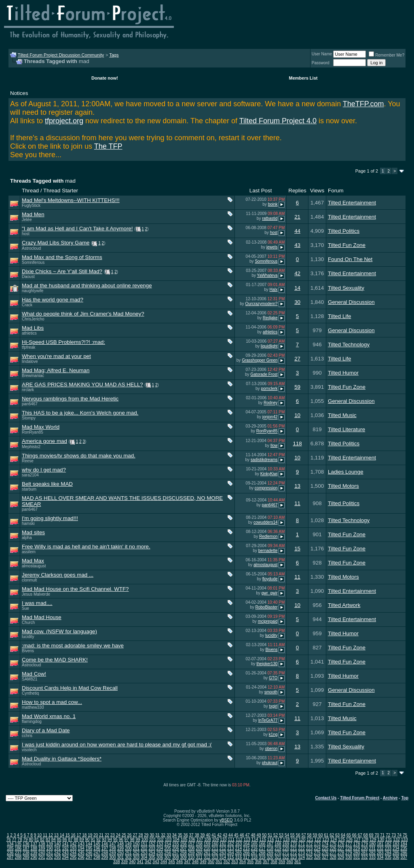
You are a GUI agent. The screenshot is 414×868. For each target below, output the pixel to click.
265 (239, 853)
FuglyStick (31, 205)
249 (113, 853)
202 (144, 848)
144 (89, 844)
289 (26, 857)
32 (163, 835)
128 (365, 840)
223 (309, 848)
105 (184, 840)
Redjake (270, 318)
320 (270, 857)
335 (388, 857)
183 (396, 844)
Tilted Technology (349, 344)
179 (364, 844)
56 (298, 835)
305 (152, 857)
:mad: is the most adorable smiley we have (73, 646)
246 (89, 853)
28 (140, 835)
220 (286, 848)
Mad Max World (41, 427)
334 (380, 857)
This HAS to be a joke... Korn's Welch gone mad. (80, 413)
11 (297, 503)
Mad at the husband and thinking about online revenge (87, 285)
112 (239, 840)
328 (333, 857)
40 (208, 835)
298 (97, 857)
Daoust (28, 277)
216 (254, 848)
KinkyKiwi (269, 474)
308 (176, 857)
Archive (390, 798)
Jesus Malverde (36, 594)
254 (152, 853)
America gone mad (44, 441)
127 (357, 840)
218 (270, 848)
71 (382, 835)
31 (157, 835)
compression (266, 488)
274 (309, 853)
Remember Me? (387, 55)
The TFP (108, 146)
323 (294, 857)
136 (26, 844)
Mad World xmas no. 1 (49, 716)
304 (144, 857)
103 (168, 840)
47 (248, 835)
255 (160, 853)
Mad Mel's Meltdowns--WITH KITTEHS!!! (71, 200)
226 (333, 848)
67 (360, 835)
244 (73, 853)
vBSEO (226, 820)
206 (176, 848)
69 (371, 835)
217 (262, 848)
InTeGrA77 (268, 720)
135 (18, 844)
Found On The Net (350, 259)
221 (294, 848)
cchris (27, 736)
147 (113, 844)
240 (42, 853)
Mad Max (33, 561)
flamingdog (32, 722)
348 (195, 862)
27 (297, 359)
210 (207, 848)
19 (90, 835)
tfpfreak (29, 347)
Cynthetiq (30, 693)
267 (254, 853)
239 (34, 853)
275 (317, 853)
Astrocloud (31, 248)
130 (381, 840)
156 (183, 844)
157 (191, 844)
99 (138, 840)
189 (42, 848)
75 (405, 835)
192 (65, 848)
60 (320, 835)
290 (34, 857)
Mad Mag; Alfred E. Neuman (56, 370)
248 (105, 853)
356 (258, 862)
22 (107, 835)
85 (59, 840)
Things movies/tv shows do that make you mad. (79, 456)
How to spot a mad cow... (52, 702)
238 (26, 853)
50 (264, 835)
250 (121, 853)
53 (281, 835)
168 (278, 844)
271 (286, 853)
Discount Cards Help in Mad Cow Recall (70, 688)
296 (81, 857)
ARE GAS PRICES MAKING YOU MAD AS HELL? (82, 384)
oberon (271, 749)
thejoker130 (267, 664)
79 (25, 840)
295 (73, 857)
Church (28, 623)
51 (270, 835)
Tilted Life (339, 316)
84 (54, 840)
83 (48, 840)
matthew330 (33, 707)
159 (207, 844)
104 (176, 840)
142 (73, 844)
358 (274, 862)
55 (293, 835)
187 (26, 848)
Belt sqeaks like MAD (47, 484)
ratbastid (270, 218)
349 (203, 862)
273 (301, 853)
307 (168, 857)
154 (168, 844)
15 (297, 549)
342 (148, 862)
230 (364, 848)
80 (31, 840)
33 (169, 835)
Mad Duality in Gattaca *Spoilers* (62, 759)
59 (297, 387)
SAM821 (30, 679)
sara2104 (30, 475)
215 (246, 848)
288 (18, 857)
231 (373, 848)
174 (325, 844)
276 (325, 853)
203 (152, 848)
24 (118, 835)
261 (207, 853)
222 (301, 848)
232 (380, 848)
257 (176, 853)
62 (332, 835)
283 (380, 853)
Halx (274, 290)
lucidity (28, 637)
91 (93, 840)
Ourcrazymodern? (262, 304)
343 (156, 862)
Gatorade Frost (264, 374)
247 (97, 853)
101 (153, 840)
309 (183, 857)
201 (136, 848)
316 (239, 857)
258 (183, 853)
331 (357, 857)
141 (65, 844)
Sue (25, 608)
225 (325, 848)
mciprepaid (268, 621)
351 (219, 862)
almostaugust (34, 566)
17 (79, 835)
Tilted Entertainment (352, 203)
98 (132, 840)
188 (34, 848)
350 (211, 862)
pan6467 (30, 404)
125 (341, 840)
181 (380, 844)
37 (191, 835)
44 (297, 231)
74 (399, 835)
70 (377, 835)
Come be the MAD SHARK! (55, 660)
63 (337, 835)
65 (349, 835)
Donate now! (105, 78)
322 (286, 857)
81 (37, 840)
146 (105, 844)
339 (124, 862)
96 (121, 840)
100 (145, 840)
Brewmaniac (33, 376)
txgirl (273, 706)
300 (113, 857)
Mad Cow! (34, 674)
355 (250, 862)
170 (294, 844)
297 (89, 857)
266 (246, 853)
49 (259, 835)
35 (180, 835)
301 (121, 857)
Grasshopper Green (260, 360)
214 (239, 848)
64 (343, 835)
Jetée (27, 220)
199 (121, 848)
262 (215, 853)
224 (317, 848)
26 (130, 835)
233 (388, 848)
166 (262, 844)
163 (239, 844)
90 (87, 840)
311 (199, 857)
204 (160, 848)
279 (349, 853)
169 (286, 844)
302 (128, 857)
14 (297, 288)
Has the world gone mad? (53, 300)
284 (388, 853)
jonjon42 (270, 417)
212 (223, 848)
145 (97, 844)
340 (132, 862)
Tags (114, 55)
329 (341, 857)
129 (373, 840)
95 (115, 840)
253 (144, 853)
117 (278, 840)
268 (262, 853)
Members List (303, 78)
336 (396, 857)
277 (333, 853)
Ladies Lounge (345, 472)
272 (294, 853)
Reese (28, 461)
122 (318, 840)
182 (388, 844)
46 (242, 835)
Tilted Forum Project (360, 798)
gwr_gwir (270, 593)
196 (97, 848)
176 (341, 844)
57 (304, 835)
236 (10, 853)
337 (404, 857)
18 (84, 835)
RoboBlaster (267, 607)
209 (199, 848)
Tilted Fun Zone (347, 245)
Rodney (270, 403)
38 (197, 835)
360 (290, 862)
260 (199, 853)
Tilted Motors (343, 486)
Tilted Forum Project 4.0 (278, 121)
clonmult (29, 580)
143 (81, 844)
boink (273, 204)
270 (278, 853)
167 (270, 844)
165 (254, 844)
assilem (29, 552)
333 (373, 857)
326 (317, 857)
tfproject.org (64, 121)
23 (113, 835)
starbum (29, 489)
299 (105, 857)
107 (200, 840)
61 (326, 835)
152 (152, 844)
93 (104, 840)
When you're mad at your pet (56, 356)
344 (164, 862)
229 (357, 848)
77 (14, 840)
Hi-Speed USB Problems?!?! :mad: (63, 342)
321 (278, 857)
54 (287, 835)
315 (231, 857)
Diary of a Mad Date (46, 730)
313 (215, 857)
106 (192, 840)
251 (128, 853)
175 (333, 844)
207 (183, 848)
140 (58, 844)
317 (246, 857)
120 (302, 840)
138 (42, 844)
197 (105, 848)
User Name (322, 54)
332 (364, 857)
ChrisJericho (33, 319)
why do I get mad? (44, 470)
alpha (27, 538)
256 (168, 853)
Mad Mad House (42, 617)
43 (297, 245)
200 (128, 848)
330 (349, 857)
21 (297, 217)
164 (246, 844)
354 (242, 862)
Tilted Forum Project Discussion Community (61, 55)
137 (34, 844)
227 (341, 848)
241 (50, 853)
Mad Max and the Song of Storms (62, 257)
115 (263, 840)
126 (349, 840)
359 (282, 862)
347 (187, 862)
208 (191, 848)
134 (10, 844)
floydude (270, 579)
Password (321, 63)
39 (202, 835)
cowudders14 (265, 522)
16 (73, 835)
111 (231, 840)
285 (396, 853)
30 (297, 302)
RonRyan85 (33, 432)
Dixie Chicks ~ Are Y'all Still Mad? (62, 271)
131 (389, 840)
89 (81, 840)
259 (191, 853)
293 (58, 857)
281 (364, 853)
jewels (272, 247)
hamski (28, 524)
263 (223, 853)
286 (404, 853)
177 (349, 844)
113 (247, 840)
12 (51, 835)
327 (325, 857)
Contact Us (326, 798)
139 (50, 844)
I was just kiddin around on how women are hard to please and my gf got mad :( (117, 745)
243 (65, 853)
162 (231, 844)
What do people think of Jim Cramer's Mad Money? (83, 314)
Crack (27, 305)
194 (81, 848)
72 (388, 835)
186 (18, 848)
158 (199, 844)
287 (10, 857)
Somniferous (33, 262)
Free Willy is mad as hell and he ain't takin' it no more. (86, 547)
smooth (271, 692)
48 (253, 835)
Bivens (28, 651)
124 (334, 840)
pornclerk (269, 389)
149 (128, 844)
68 (366, 835)
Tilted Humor (343, 373)
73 (394, 835)
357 (266, 862)
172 (309, 844)
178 (357, 844)
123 (326, 840)
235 (404, 848)
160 (215, 844)
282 (373, 853)
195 (89, 848)
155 (176, 844)
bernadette (268, 551)
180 (373, 844)
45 (236, 835)
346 (180, 862)
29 (146, 835)
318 (254, 857)
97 (127, 840)
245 (81, 853)
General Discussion (351, 302)
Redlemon (268, 536)
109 (216, 840)
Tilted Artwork (344, 605)
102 (160, 840)
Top (405, 798)
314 (223, 857)
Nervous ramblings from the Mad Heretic (70, 399)
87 (71, 840)
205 (168, 848)
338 (117, 862)
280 (357, 853)
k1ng (273, 734)
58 (309, 835)
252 (136, 853)
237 (18, 853)
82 (42, 840)
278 (341, 853)
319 (262, 857)
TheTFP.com (363, 104)
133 (404, 840)
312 (207, 857)
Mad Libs (33, 328)
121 (310, 840)
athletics (29, 333)
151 (144, 844)
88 (76, 840)
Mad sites (33, 532)
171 (301, 844)
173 (317, 844)
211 (215, 848)
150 (136, 844)
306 (160, 857)
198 (113, 848)
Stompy (29, 418)
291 (42, 857)
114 (255, 840)
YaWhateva (267, 275)
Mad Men (33, 214)
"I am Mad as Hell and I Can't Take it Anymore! (77, 229)
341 (140, 862)
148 (121, 844)
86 (65, 840)
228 (349, 848)
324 (301, 857)
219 (278, 848)
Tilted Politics (344, 231)
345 (172, 862)
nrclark (28, 390)
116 (271, 840)
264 (231, 853)
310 (191, 857)
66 (354, 835)
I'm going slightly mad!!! (50, 518)
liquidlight (269, 346)
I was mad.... (37, 603)
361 (298, 862)
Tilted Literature (346, 429)
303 (136, 857)
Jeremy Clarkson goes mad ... (58, 575)
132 (396, 840)
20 (96, 835)
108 (208, 840)
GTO (273, 678)
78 (20, 840)
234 (396, 848)
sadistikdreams (264, 460)
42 (297, 273)
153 (160, 844)
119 (294, 840)
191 (58, 848)
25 (124, 835)
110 (223, 840)
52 (276, 835)
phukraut (270, 763)
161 (223, 844)
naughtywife (33, 291)
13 (297, 486)
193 (73, 848)
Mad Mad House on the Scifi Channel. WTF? (75, 589)
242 (58, 853)
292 (50, 857)
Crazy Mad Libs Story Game (56, 243)
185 (10, 848)
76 (9, 840)
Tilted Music (342, 415)
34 (174, 835)
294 (65, 857)
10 (297, 415)
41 (214, 835)
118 (297, 443)
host (26, 234)
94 (110, 840)
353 (235, 862)
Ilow (274, 446)
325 (309, 857)
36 (186, 835)
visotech (29, 750)
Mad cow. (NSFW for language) (59, 631)
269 (270, 853)
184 (404, 844)
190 (50, 848)
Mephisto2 (31, 447)
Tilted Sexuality (346, 288)
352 (227, 862)
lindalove (30, 361)
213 (231, 848)
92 (98, 840)
